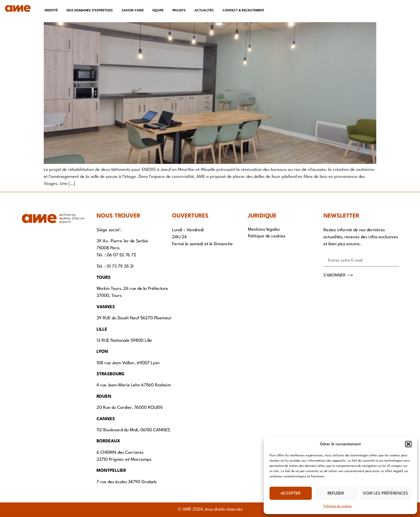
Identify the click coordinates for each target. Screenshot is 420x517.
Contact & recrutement (243, 11)
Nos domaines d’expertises (90, 11)
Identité (51, 11)
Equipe (158, 11)
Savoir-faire (133, 11)
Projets (179, 11)
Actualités (204, 11)
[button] (408, 444)
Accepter (290, 493)
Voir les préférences (385, 493)
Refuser (336, 493)
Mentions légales (264, 230)
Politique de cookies (338, 506)
